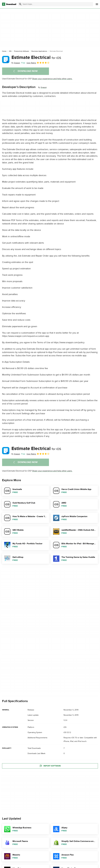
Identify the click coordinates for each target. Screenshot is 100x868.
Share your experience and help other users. (52, 79)
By (16, 63)
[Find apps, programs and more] (56, 4)
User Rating (38, 63)
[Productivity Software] (21, 51)
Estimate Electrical (36, 57)
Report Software (50, 766)
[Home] (4, 51)
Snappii (44, 87)
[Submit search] (20, 4)
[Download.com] (9, 4)
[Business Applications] (39, 51)
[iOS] (10, 51)
